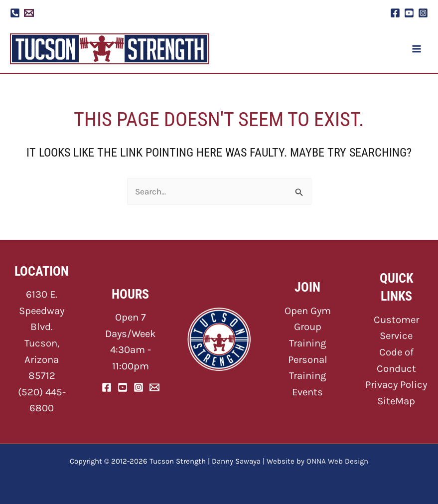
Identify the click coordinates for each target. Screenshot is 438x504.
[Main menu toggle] (417, 49)
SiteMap (396, 401)
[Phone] (15, 13)
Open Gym (308, 311)
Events (307, 392)
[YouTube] (409, 13)
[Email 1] (29, 13)
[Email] (154, 387)
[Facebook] (395, 13)
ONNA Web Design (337, 461)
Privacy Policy (396, 384)
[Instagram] (423, 13)
